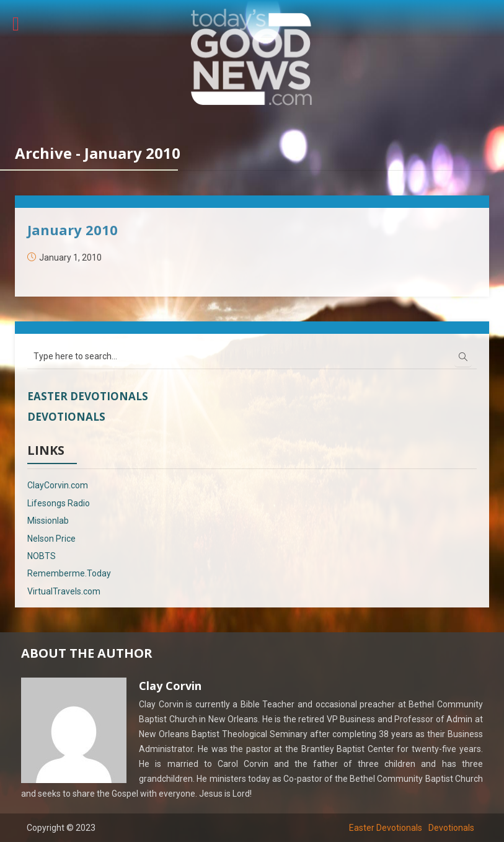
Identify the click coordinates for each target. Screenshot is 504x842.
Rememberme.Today (69, 573)
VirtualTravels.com (64, 591)
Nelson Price (51, 539)
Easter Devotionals (88, 396)
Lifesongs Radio (59, 503)
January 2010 (73, 230)
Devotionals (66, 417)
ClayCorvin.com (58, 485)
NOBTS (42, 556)
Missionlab (48, 521)
